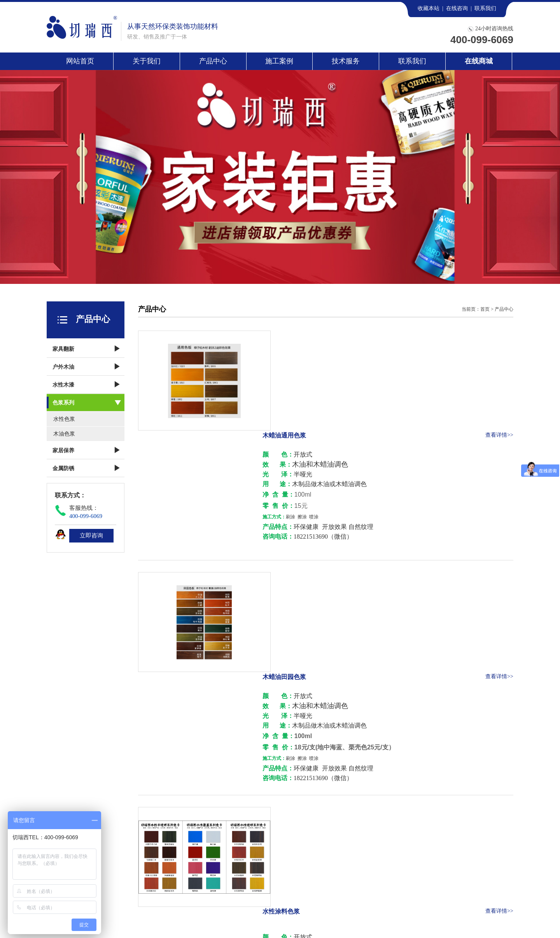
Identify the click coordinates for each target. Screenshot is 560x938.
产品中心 (213, 61)
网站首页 (80, 61)
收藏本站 (429, 8)
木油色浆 (64, 434)
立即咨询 (91, 535)
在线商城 (479, 61)
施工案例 (279, 61)
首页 (485, 309)
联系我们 (485, 8)
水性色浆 (64, 419)
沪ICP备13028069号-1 (265, 919)
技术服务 (346, 61)
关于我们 (147, 61)
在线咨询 (457, 8)
